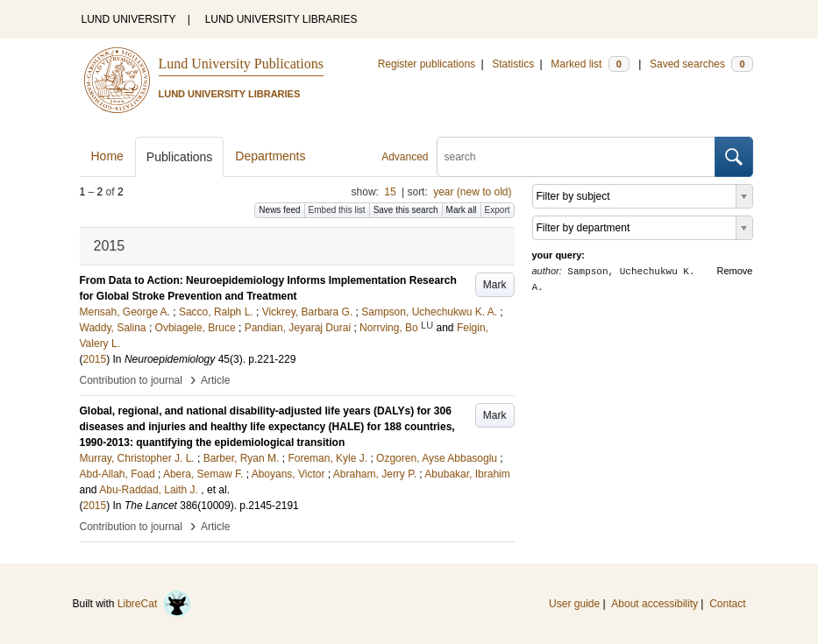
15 (390, 192)
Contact (727, 604)
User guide (574, 604)
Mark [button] (495, 285)
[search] (576, 157)
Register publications (427, 64)
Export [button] (498, 210)
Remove (735, 271)
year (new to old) (472, 192)
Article (215, 380)
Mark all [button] (462, 210)
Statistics (513, 64)
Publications (180, 157)
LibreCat (154, 604)
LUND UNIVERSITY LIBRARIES (281, 19)
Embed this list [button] (337, 210)
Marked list (590, 64)
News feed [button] (279, 210)
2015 (95, 359)
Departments (270, 156)
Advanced (405, 157)
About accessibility (654, 604)
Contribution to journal (131, 380)
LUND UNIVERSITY (129, 19)
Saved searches (701, 64)
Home (107, 156)
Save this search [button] (406, 210)
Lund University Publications (241, 64)
